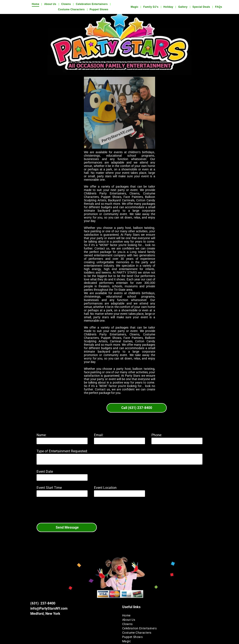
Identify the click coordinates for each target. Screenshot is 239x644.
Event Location (105, 488)
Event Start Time (49, 488)
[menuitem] (36, 4)
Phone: (157, 435)
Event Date (45, 472)
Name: (42, 435)
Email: (99, 435)
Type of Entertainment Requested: (62, 451)
